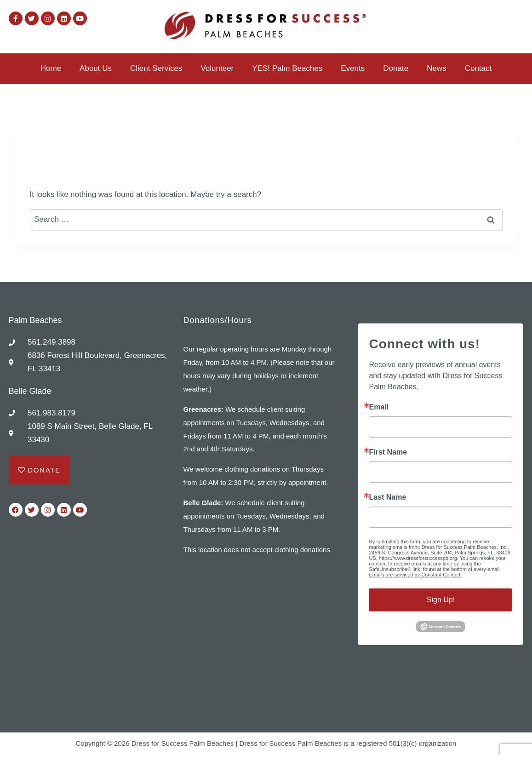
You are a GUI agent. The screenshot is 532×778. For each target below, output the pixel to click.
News (437, 68)
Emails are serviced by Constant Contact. (415, 575)
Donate (396, 68)
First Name (388, 452)
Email (379, 407)
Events (353, 68)
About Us (96, 68)
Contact (478, 68)
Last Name (387, 497)
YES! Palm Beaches (287, 68)
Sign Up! (441, 600)
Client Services (156, 68)
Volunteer (217, 68)
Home (51, 68)
